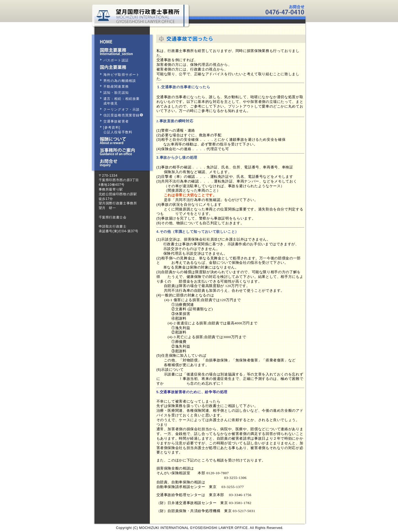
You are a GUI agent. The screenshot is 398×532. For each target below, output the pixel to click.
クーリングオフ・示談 (122, 109)
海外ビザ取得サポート (122, 75)
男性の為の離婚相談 (120, 81)
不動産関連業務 (116, 87)
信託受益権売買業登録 (123, 115)
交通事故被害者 (116, 121)
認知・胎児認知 (116, 93)
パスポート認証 (116, 60)
